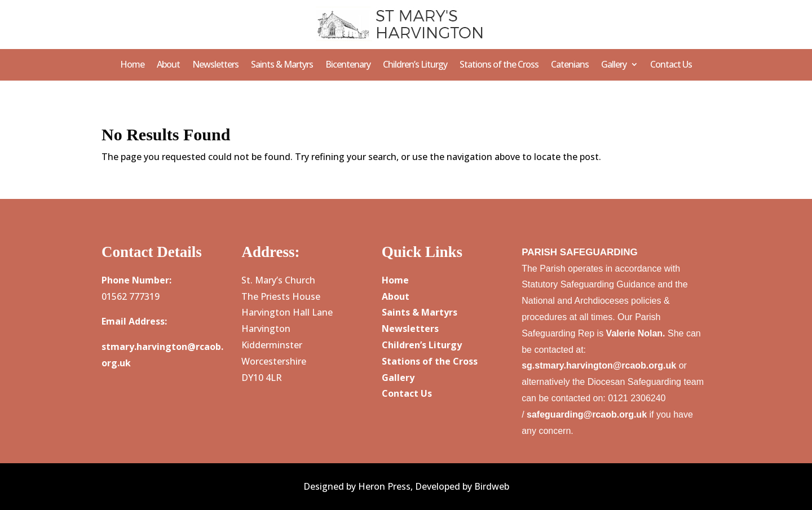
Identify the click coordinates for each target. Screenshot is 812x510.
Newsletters (215, 65)
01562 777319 (131, 296)
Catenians (570, 65)
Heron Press (384, 486)
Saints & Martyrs (282, 65)
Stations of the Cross (499, 65)
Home (132, 65)
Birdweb (492, 486)
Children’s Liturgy (415, 65)
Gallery (614, 65)
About (168, 65)
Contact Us (671, 65)
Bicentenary (348, 65)
